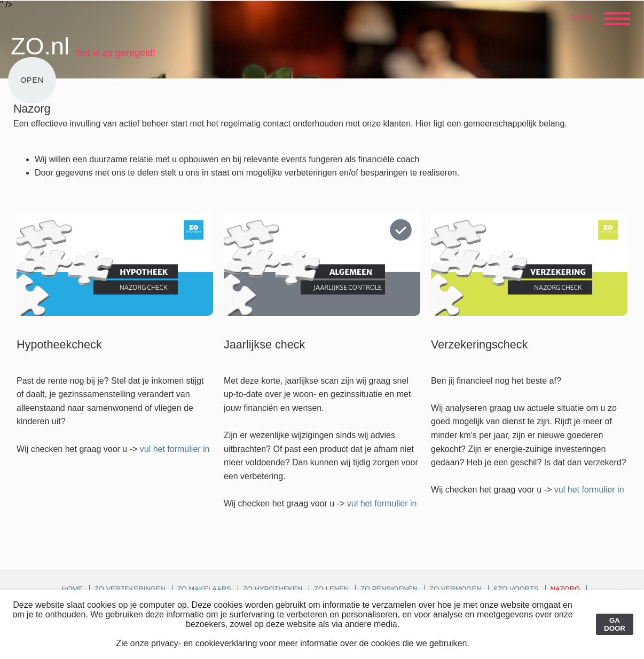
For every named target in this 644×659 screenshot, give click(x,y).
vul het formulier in (175, 449)
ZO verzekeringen (130, 589)
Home (72, 589)
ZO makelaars (204, 589)
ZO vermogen (455, 589)
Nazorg (566, 589)
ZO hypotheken (273, 589)
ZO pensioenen (389, 589)
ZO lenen (331, 589)
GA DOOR (615, 624)
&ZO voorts (516, 589)
